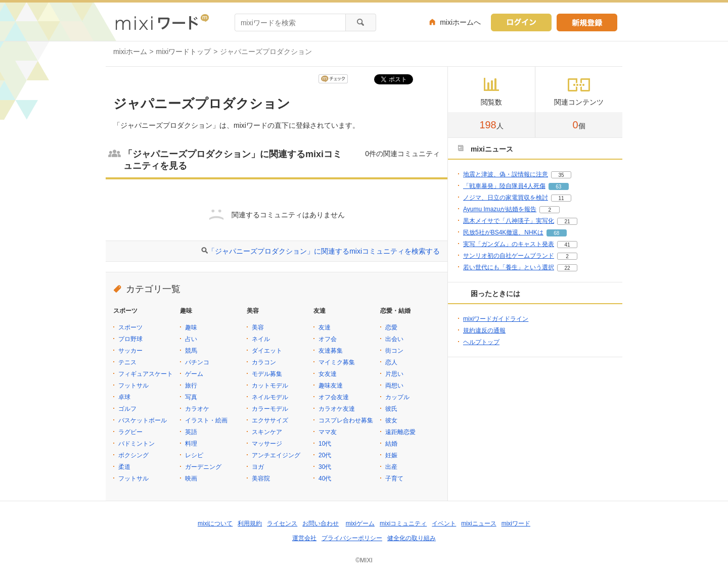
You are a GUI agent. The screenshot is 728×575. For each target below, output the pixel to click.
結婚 (391, 444)
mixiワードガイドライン (496, 319)
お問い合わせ (321, 523)
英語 (191, 432)
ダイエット (267, 351)
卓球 (124, 397)
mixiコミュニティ (403, 523)
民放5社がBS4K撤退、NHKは (503, 232)
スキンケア (267, 432)
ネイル (261, 339)
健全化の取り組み (412, 538)
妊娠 (391, 455)
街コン (394, 351)
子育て (394, 478)
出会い (394, 339)
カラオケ (197, 409)
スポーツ (130, 327)
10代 (325, 444)
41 (567, 245)
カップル (397, 397)
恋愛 (391, 327)
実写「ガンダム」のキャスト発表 (509, 244)
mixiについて (215, 523)
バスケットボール (143, 420)
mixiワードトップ (184, 52)
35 (561, 175)
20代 (325, 455)
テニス (127, 362)
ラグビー (130, 432)
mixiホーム (130, 52)
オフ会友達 (334, 397)
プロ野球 (130, 339)
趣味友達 (331, 386)
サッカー (130, 351)
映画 (191, 478)
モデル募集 (267, 374)
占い (191, 339)
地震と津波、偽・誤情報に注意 (506, 174)
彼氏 (391, 409)
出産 (391, 467)
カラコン (264, 362)
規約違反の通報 (484, 330)
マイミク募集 (337, 362)
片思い (394, 374)
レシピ (194, 455)
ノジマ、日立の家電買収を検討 (506, 198)
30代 (325, 467)
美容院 (261, 478)
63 (558, 187)
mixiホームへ (460, 22)
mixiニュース (479, 523)
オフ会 (328, 339)
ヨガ (258, 467)
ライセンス (282, 523)
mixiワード (516, 523)
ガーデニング (203, 467)
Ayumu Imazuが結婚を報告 (500, 209)
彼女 (391, 420)
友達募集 (331, 351)
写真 (191, 397)
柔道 (124, 467)
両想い (394, 386)
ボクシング (133, 455)
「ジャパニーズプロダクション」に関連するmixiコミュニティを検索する (324, 251)
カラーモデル (270, 409)
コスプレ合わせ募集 (346, 420)
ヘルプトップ (481, 342)
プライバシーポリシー (352, 538)
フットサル (133, 386)
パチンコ (197, 362)
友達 (325, 327)
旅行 (191, 386)
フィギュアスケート (146, 374)
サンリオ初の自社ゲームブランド (509, 256)
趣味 (191, 327)
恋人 (391, 362)
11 (561, 198)
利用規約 (250, 523)
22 (567, 268)
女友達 (328, 374)
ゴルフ (127, 409)
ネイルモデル (270, 397)
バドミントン (136, 444)
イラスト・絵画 (206, 420)
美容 (258, 327)
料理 (191, 444)
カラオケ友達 (337, 409)
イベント (444, 523)
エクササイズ (270, 420)
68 (556, 233)
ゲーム (194, 374)
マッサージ (267, 444)
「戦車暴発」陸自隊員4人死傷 (504, 186)
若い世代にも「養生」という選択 (509, 267)
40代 (325, 478)
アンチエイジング (276, 455)
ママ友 (328, 432)
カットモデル (270, 386)
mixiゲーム (360, 523)
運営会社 (304, 538)
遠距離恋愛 (400, 432)
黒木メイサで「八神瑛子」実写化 (509, 221)
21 (567, 222)
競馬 (191, 351)
